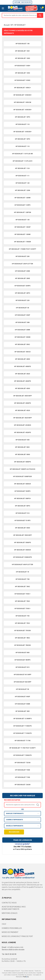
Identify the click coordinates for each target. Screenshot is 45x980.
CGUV (4, 924)
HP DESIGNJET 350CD (22, 352)
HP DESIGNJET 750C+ (22, 609)
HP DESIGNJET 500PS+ (23, 499)
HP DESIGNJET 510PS (22, 521)
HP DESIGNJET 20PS (22, 293)
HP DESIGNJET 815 (23, 667)
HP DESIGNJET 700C (22, 587)
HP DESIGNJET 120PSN (23, 212)
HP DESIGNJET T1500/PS (22, 726)
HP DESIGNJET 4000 (22, 359)
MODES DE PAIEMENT (10, 932)
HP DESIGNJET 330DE (22, 337)
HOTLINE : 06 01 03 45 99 (22, 2)
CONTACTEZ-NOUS (9, 903)
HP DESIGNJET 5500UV (23, 550)
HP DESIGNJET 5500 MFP (22, 535)
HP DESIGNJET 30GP (22, 315)
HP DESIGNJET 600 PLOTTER (22, 565)
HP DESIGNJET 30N (23, 322)
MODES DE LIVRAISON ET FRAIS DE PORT (17, 936)
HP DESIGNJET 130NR (22, 234)
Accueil (7, 25)
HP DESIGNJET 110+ (22, 168)
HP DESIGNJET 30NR (22, 330)
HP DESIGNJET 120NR (22, 198)
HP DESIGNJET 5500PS (23, 543)
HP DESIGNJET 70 (22, 572)
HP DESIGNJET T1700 (22, 741)
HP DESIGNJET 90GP (22, 697)
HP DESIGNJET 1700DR (23, 242)
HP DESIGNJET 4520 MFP (22, 418)
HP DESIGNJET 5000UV (23, 484)
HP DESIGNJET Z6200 (22, 785)
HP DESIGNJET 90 (22, 689)
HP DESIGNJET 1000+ (22, 66)
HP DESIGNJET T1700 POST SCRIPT (22, 748)
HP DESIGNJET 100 (23, 44)
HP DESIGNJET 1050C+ (23, 88)
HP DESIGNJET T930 (22, 777)
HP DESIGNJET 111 (23, 176)
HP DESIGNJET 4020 (22, 374)
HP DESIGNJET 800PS (22, 660)
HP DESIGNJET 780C (22, 638)
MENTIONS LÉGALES (10, 913)
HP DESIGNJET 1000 (22, 58)
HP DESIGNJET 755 (23, 616)
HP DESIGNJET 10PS (22, 117)
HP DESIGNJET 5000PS (23, 462)
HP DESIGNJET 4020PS (23, 381)
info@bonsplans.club (15, 947)
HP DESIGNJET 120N (22, 190)
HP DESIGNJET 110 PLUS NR (22, 154)
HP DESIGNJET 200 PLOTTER (22, 264)
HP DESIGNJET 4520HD (22, 425)
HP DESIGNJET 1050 (22, 73)
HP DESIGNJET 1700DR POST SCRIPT (22, 249)
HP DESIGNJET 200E (22, 278)
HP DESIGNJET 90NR (22, 704)
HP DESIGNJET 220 (23, 300)
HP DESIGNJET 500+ (22, 447)
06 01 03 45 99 (11, 954)
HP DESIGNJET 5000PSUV (22, 477)
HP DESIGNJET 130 (23, 220)
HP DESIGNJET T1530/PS (22, 733)
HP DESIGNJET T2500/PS (22, 755)
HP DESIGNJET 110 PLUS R (22, 161)
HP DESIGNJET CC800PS (22, 719)
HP (12, 25)
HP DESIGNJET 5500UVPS (22, 557)
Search (40, 15)
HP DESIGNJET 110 (23, 124)
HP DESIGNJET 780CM (22, 645)
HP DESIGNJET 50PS (22, 506)
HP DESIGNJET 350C (22, 344)
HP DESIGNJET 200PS (22, 286)
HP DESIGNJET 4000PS (23, 366)
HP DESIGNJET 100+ (22, 51)
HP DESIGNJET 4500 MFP (22, 396)
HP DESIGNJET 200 (23, 256)
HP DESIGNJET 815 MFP (23, 675)
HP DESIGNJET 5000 (22, 455)
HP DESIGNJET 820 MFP (23, 682)
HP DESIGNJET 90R (22, 711)
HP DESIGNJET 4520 (22, 410)
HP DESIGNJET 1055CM (23, 102)
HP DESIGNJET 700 (23, 579)
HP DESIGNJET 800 (23, 653)
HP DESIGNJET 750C (22, 601)
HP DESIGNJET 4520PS (23, 432)
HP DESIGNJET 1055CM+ (22, 110)
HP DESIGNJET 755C (22, 623)
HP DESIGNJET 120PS (22, 205)
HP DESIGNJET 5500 (22, 528)
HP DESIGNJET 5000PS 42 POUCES (23, 469)
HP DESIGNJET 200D (22, 271)
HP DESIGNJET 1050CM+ (22, 95)
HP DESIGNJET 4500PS (23, 403)
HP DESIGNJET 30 (22, 308)
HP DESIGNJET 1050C (22, 80)
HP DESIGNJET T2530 (22, 763)
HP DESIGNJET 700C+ (22, 594)
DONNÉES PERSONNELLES (12, 928)
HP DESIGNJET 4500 (22, 388)
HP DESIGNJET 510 (23, 513)
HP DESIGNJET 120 (23, 183)
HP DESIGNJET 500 (23, 440)
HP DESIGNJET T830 (22, 770)
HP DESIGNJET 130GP (22, 227)
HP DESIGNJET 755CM (22, 631)
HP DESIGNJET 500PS (22, 491)
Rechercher (14, 832)
